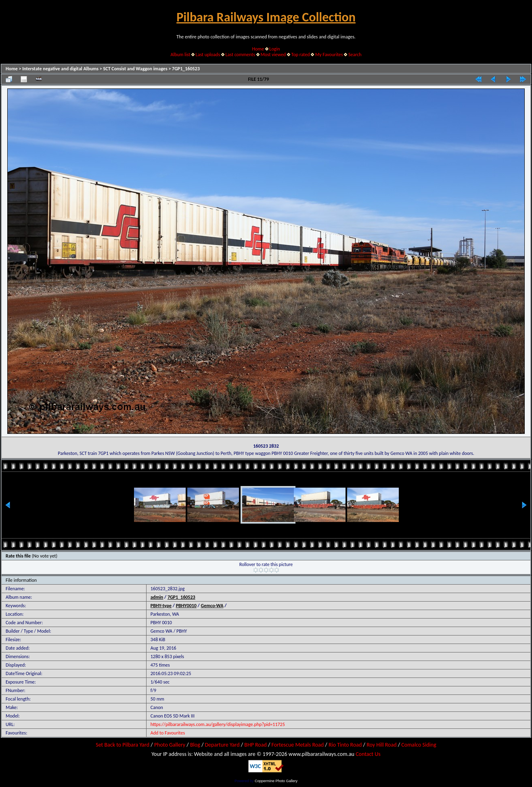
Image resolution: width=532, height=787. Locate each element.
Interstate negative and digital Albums (60, 69)
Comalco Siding (419, 745)
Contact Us (368, 754)
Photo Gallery (170, 745)
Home (258, 49)
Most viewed (273, 55)
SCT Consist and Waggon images (135, 69)
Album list (180, 55)
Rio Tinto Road (345, 745)
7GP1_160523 (186, 69)
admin (157, 597)
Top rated (301, 55)
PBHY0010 (186, 606)
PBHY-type (161, 606)
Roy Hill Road (381, 745)
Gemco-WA (212, 606)
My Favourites (329, 55)
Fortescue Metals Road (298, 745)
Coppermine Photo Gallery (276, 781)
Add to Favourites (168, 733)
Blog (195, 745)
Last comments (240, 55)
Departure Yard (222, 745)
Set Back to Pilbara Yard (123, 745)
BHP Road (256, 745)
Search (355, 55)
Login (274, 49)
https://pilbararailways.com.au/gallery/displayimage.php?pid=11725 (218, 724)
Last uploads (208, 55)
